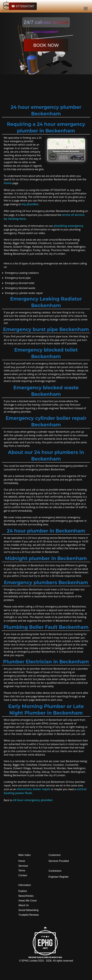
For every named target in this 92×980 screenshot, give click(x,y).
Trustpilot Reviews (29, 915)
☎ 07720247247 (23, 6)
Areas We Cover (28, 901)
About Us (24, 905)
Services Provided (59, 861)
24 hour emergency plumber (33, 800)
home (8, 183)
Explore (23, 891)
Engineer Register (59, 877)
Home (22, 861)
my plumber (30, 204)
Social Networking (28, 910)
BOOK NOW (46, 45)
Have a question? (46, 32)
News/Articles (26, 896)
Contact (23, 875)
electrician (24, 789)
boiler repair (42, 789)
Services (23, 866)
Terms (22, 871)
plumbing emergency (69, 226)
